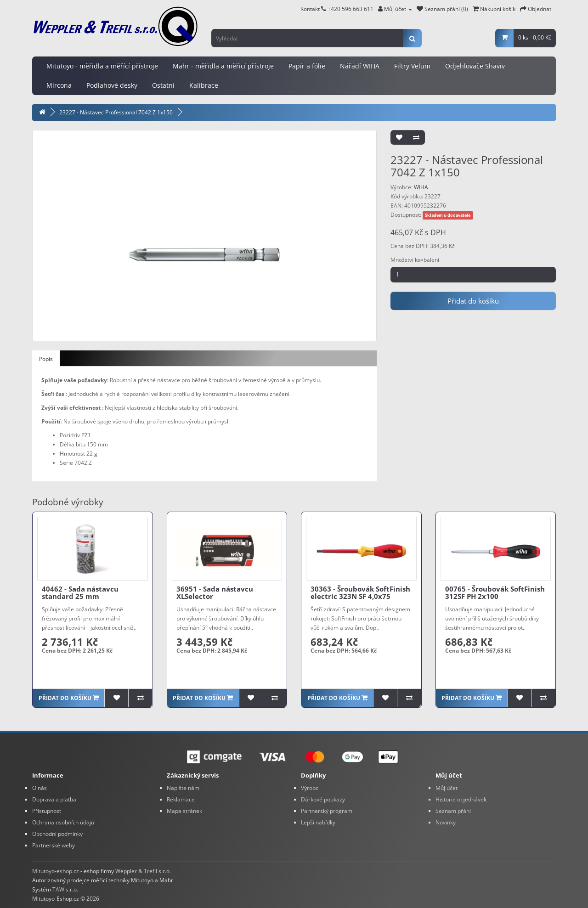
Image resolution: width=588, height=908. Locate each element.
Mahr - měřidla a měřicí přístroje (223, 66)
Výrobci (310, 788)
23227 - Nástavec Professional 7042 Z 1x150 (116, 112)
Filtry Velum (412, 66)
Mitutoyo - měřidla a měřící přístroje (102, 66)
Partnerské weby (54, 845)
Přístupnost (47, 811)
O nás (40, 788)
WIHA (421, 187)
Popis (46, 359)
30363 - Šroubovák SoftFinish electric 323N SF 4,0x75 (360, 593)
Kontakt (313, 9)
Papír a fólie (307, 66)
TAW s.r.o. (65, 889)
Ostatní (163, 85)
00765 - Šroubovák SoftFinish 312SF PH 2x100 (495, 593)
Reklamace (181, 799)
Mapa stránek (184, 811)
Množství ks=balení (415, 260)
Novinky (446, 822)
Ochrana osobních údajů (63, 822)
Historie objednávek (461, 799)
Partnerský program (327, 811)
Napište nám (183, 788)
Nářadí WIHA (360, 66)
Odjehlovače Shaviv (475, 66)
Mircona (59, 85)
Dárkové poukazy (323, 799)
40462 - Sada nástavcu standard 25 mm (80, 593)
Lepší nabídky (318, 822)
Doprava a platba (54, 799)
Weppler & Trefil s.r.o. (143, 871)
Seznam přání (453, 811)
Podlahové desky (112, 85)
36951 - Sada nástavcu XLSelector (215, 593)
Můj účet (447, 788)
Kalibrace (204, 85)
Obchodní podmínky (57, 834)
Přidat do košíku (473, 301)
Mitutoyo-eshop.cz (56, 871)
